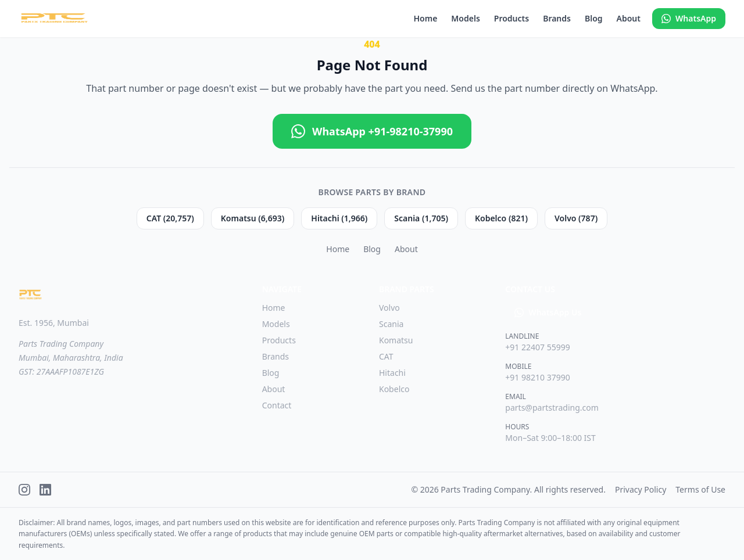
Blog (594, 18)
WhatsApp (689, 18)
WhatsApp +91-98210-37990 (372, 131)
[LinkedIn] (45, 490)
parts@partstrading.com (552, 408)
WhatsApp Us (548, 312)
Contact (277, 405)
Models (465, 18)
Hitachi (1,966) (339, 218)
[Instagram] (24, 490)
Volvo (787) (576, 218)
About (629, 18)
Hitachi (392, 373)
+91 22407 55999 (537, 347)
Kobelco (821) (501, 218)
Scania (391, 324)
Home (425, 18)
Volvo (389, 308)
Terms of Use (700, 489)
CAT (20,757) (170, 218)
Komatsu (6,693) (253, 218)
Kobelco (394, 389)
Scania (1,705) (421, 218)
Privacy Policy (641, 489)
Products (512, 18)
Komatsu (396, 340)
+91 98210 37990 (537, 377)
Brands (557, 18)
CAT (386, 356)
